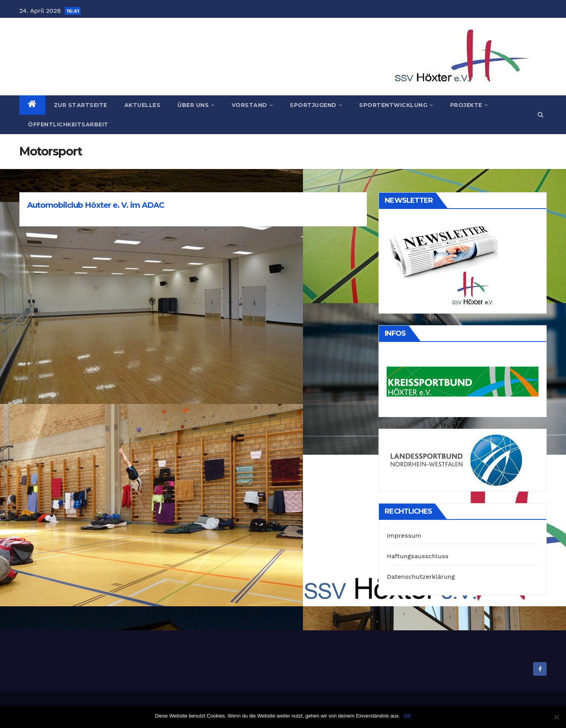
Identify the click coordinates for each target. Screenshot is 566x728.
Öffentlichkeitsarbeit (68, 124)
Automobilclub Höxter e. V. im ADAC (96, 205)
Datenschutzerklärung (421, 577)
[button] (541, 115)
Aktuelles (143, 105)
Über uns (196, 105)
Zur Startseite (81, 105)
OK (407, 716)
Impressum (404, 536)
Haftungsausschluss (417, 556)
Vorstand (252, 105)
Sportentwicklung (396, 105)
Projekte (469, 105)
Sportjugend (316, 105)
